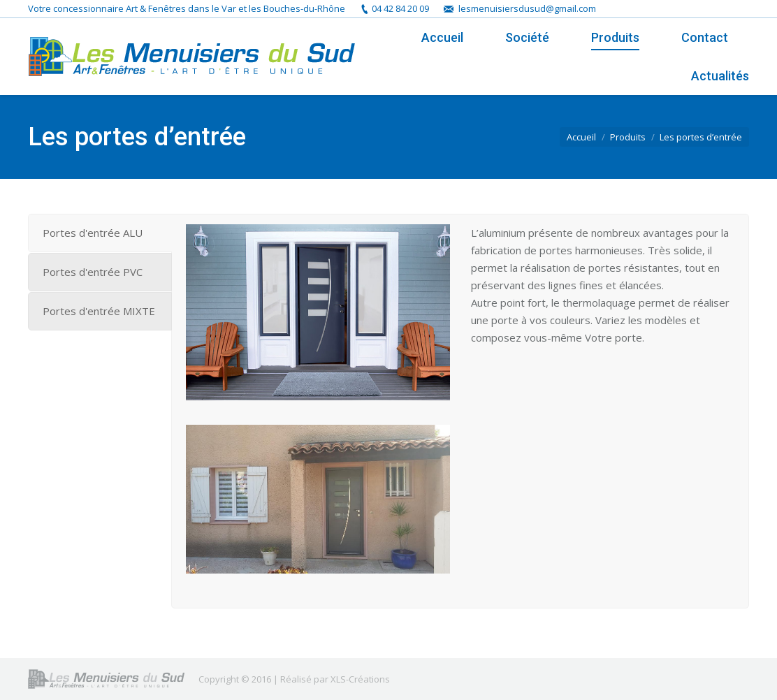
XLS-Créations (360, 679)
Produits (628, 137)
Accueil (581, 137)
